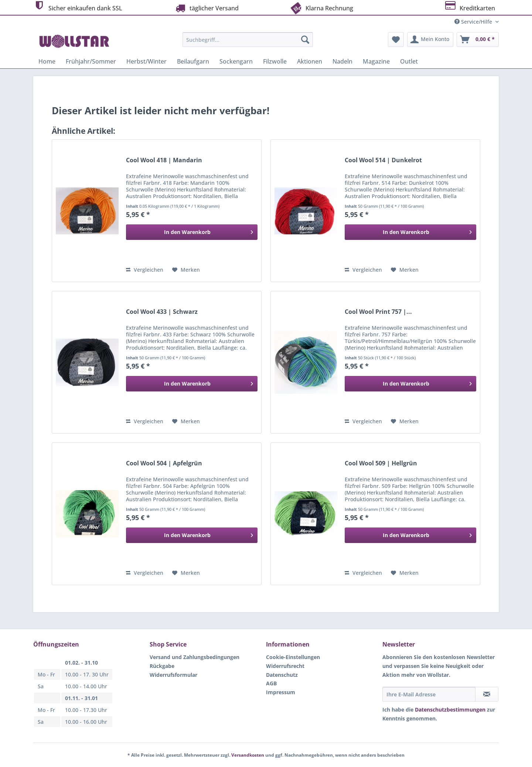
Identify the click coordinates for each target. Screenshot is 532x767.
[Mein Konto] (430, 40)
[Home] (47, 61)
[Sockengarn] (236, 61)
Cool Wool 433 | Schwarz (162, 312)
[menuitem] (248, 43)
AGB (271, 683)
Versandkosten (248, 755)
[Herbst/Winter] (146, 61)
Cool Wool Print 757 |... (378, 312)
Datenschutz (282, 675)
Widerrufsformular (173, 675)
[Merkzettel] (396, 40)
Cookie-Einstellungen (293, 657)
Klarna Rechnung (321, 7)
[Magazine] (376, 61)
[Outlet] (409, 61)
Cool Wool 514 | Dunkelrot (383, 160)
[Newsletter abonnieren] (487, 694)
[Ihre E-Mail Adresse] (429, 694)
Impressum (281, 692)
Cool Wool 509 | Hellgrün (381, 463)
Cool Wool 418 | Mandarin (164, 160)
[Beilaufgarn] (193, 61)
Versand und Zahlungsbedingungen (195, 657)
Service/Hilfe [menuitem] (474, 22)
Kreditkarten (469, 7)
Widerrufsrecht (285, 666)
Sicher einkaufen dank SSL (78, 7)
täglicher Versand (206, 8)
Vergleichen (145, 270)
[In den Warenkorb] (192, 232)
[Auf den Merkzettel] (186, 270)
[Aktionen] (310, 61)
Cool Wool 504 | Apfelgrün (164, 463)
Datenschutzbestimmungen (450, 710)
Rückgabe (162, 666)
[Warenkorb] (478, 40)
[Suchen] (305, 40)
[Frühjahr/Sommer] (91, 61)
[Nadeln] (342, 61)
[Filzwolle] (275, 61)
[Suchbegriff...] (248, 40)
